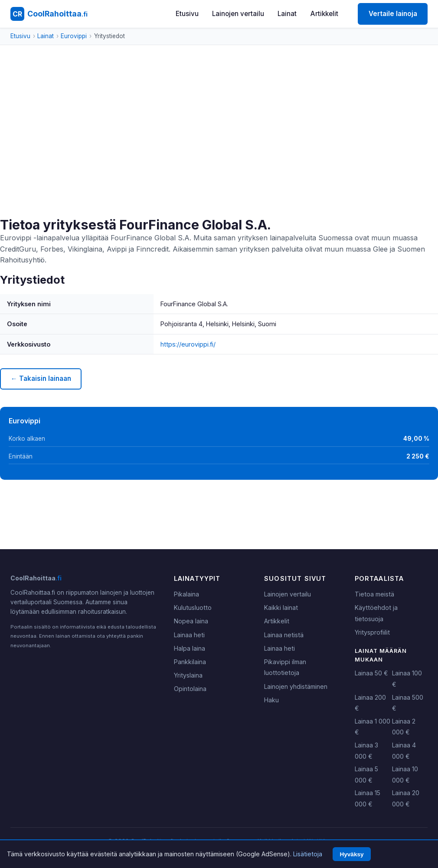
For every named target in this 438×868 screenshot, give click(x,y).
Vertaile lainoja (393, 14)
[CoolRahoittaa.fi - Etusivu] (49, 14)
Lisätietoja (308, 854)
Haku (271, 700)
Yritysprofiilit (372, 632)
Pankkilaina (190, 662)
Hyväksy (351, 854)
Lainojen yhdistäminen (296, 686)
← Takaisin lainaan (41, 378)
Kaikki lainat (281, 608)
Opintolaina (190, 689)
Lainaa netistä (284, 635)
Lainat (287, 14)
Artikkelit (324, 14)
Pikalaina (186, 594)
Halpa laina (190, 648)
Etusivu (187, 14)
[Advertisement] (219, 152)
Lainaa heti (189, 635)
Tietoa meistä (374, 594)
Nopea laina (191, 621)
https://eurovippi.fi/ (188, 344)
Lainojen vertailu (238, 14)
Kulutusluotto (193, 608)
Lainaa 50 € (371, 673)
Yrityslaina (188, 675)
